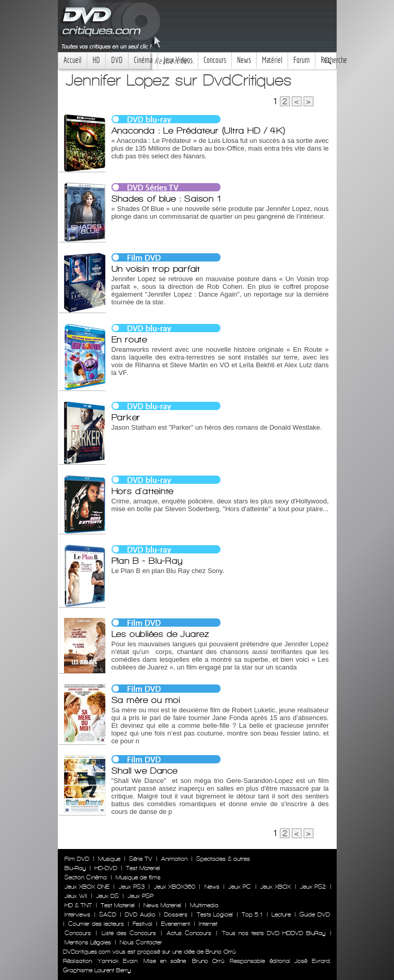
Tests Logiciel (215, 914)
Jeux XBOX (275, 887)
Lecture (281, 914)
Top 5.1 (252, 914)
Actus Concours (189, 933)
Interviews (77, 914)
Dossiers (176, 914)
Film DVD (77, 859)
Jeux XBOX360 (175, 887)
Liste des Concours (129, 933)
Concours (215, 60)
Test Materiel (143, 868)
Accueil (73, 60)
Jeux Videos (178, 60)
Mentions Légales (88, 942)
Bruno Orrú (208, 961)
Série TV (141, 859)
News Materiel (162, 905)
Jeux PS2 (313, 887)
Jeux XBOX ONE (87, 887)
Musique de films (138, 877)
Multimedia (204, 905)
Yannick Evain (117, 961)
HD (96, 60)
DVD (117, 60)
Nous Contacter (140, 942)
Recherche (334, 60)
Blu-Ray (75, 868)
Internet (208, 924)
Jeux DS (107, 896)
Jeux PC (240, 887)
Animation (174, 859)
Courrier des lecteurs (96, 924)
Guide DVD (314, 914)
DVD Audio (140, 914)
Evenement (176, 924)
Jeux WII (76, 896)
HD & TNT (78, 905)
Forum (302, 60)
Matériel (272, 60)
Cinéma (143, 60)
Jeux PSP (140, 896)
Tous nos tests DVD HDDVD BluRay (274, 933)
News (244, 60)
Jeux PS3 (132, 887)
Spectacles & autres (223, 859)
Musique (109, 859)
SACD (108, 914)
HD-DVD (106, 868)
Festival (143, 924)
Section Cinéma (86, 877)
